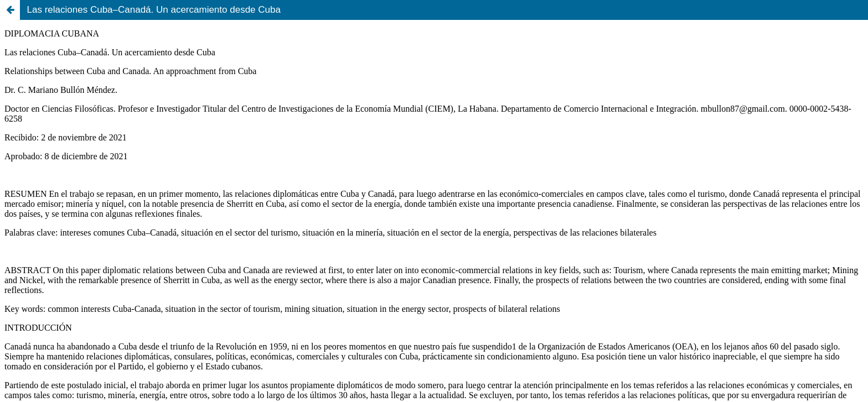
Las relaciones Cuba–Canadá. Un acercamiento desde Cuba (154, 10)
